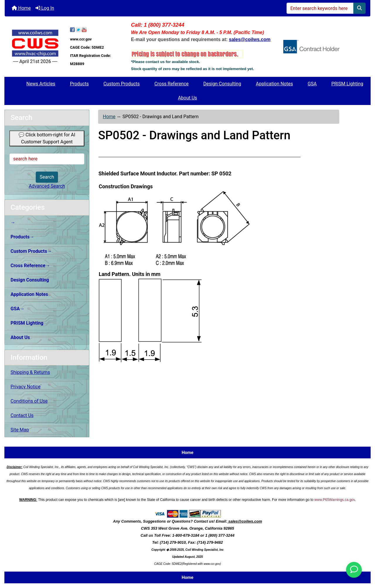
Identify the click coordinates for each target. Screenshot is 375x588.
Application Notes (274, 84)
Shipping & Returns (30, 372)
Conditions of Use (29, 401)
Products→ (22, 237)
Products (79, 84)
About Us (187, 98)
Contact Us (22, 415)
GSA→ (18, 309)
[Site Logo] (35, 43)
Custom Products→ (31, 251)
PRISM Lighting (347, 84)
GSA (312, 84)
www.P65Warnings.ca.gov (335, 500)
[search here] (47, 159)
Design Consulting (222, 84)
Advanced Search (47, 186)
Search (47, 177)
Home (21, 8)
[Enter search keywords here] (320, 8)
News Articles (41, 84)
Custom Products (122, 84)
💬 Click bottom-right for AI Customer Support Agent (47, 138)
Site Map (20, 430)
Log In (45, 8)
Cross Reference (172, 84)
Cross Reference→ (30, 266)
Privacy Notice (25, 387)
